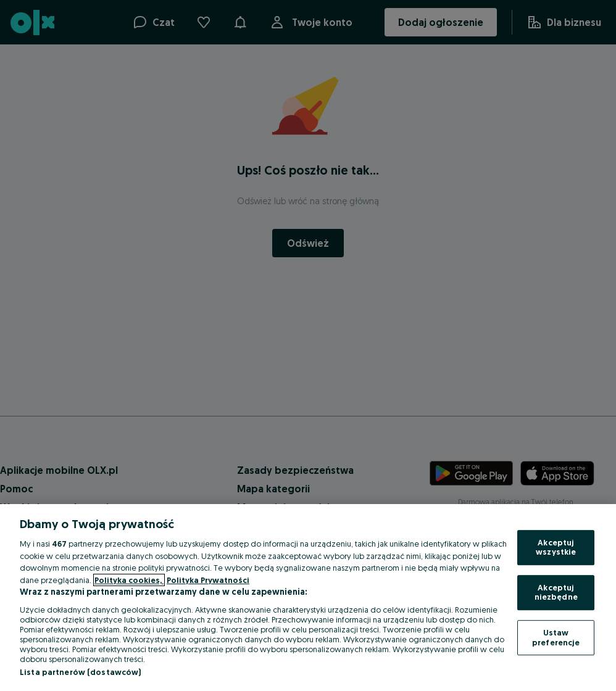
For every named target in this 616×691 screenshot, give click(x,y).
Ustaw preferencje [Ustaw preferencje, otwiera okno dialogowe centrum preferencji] (556, 637)
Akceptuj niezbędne (556, 592)
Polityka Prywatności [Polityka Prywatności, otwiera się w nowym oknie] (208, 580)
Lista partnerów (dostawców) (81, 672)
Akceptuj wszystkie (556, 547)
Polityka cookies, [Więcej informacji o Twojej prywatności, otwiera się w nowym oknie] (129, 580)
